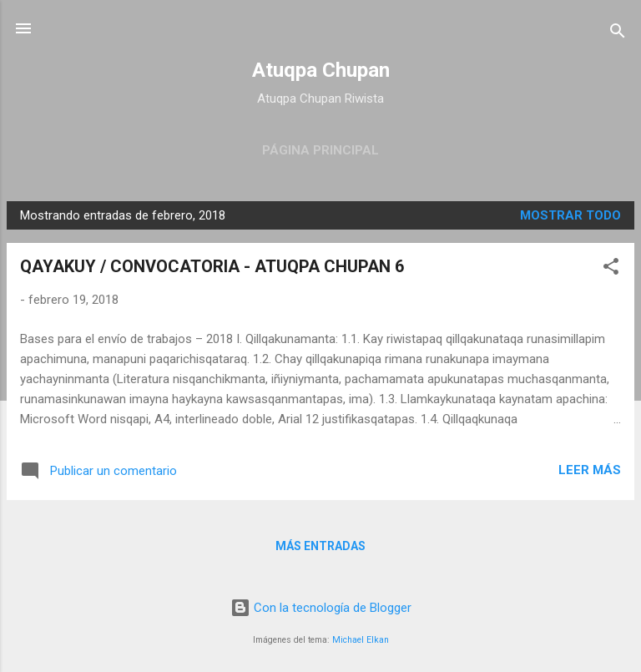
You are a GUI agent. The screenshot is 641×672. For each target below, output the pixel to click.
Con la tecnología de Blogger (321, 608)
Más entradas (320, 546)
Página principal (320, 150)
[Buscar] (618, 34)
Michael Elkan (361, 640)
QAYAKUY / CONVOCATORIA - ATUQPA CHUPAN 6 (212, 266)
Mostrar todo (570, 215)
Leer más (590, 470)
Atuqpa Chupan (321, 70)
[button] (611, 269)
